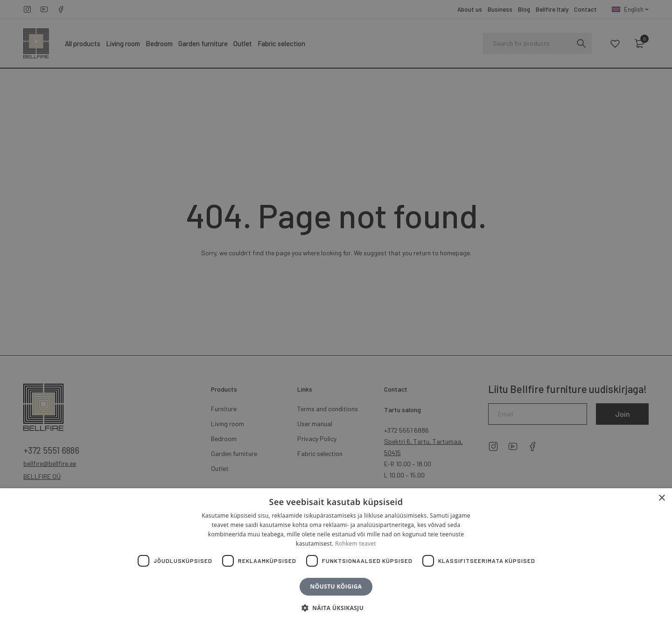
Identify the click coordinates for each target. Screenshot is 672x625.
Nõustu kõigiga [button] (336, 586)
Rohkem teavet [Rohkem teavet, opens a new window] (356, 544)
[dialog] (336, 312)
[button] (336, 608)
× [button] (661, 498)
